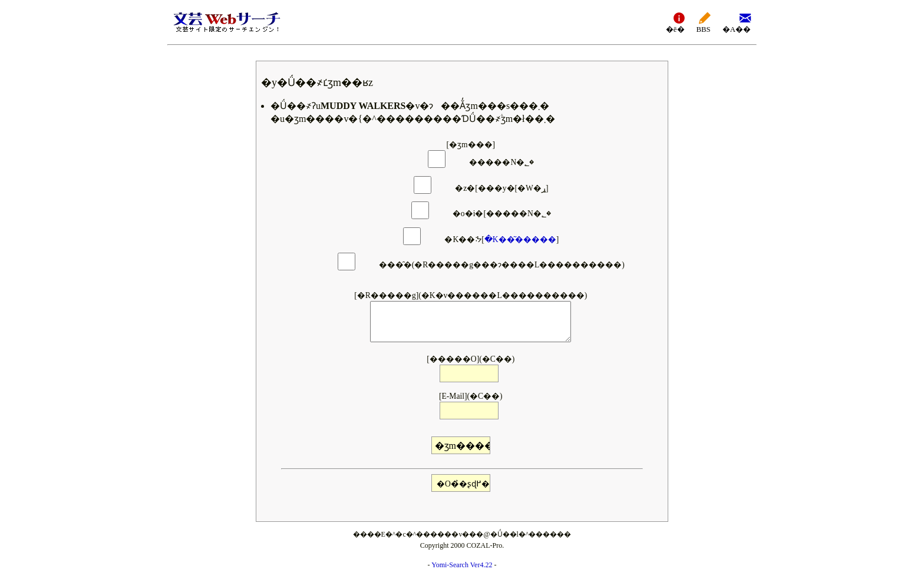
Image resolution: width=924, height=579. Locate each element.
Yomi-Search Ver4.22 (462, 565)
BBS (704, 22)
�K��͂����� (520, 239)
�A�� (737, 22)
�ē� (675, 22)
